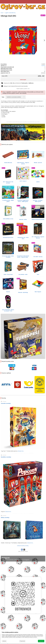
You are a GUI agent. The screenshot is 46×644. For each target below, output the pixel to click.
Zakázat (4, 641)
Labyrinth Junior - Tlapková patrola (23, 163)
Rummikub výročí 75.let (8, 237)
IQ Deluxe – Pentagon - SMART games (38, 201)
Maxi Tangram (38, 292)
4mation (8, 292)
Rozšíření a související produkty (14, 97)
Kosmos (43, 66)
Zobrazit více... (21, 451)
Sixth (38, 274)
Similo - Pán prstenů (8, 274)
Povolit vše (41, 641)
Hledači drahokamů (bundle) (38, 219)
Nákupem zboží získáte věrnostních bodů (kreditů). (16, 86)
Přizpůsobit (22, 641)
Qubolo (38, 182)
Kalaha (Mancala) (8, 163)
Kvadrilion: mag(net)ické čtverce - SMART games (23, 201)
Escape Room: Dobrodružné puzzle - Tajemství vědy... (23, 257)
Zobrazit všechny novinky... (23, 546)
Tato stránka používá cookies (10, 632)
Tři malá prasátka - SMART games (8, 201)
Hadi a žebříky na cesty (8, 219)
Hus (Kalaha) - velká (23, 274)
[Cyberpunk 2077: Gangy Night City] (23, 133)
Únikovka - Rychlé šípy (23, 292)
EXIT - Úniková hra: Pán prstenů (8, 182)
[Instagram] (23, 594)
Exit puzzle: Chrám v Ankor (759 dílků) (8, 257)
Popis (3, 97)
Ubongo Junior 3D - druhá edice (23, 238)
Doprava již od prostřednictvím (19, 83)
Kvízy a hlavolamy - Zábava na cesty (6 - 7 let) (8, 310)
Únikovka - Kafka (23, 219)
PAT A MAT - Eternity (38, 257)
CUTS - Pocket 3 (23, 181)
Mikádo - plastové (38, 163)
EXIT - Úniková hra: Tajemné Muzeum (38, 237)
